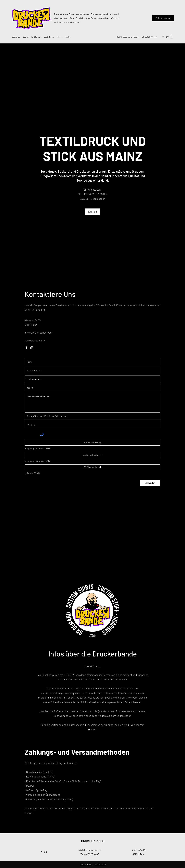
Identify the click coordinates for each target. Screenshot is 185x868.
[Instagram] (167, 37)
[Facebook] (163, 37)
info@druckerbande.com (127, 37)
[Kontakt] (93, 212)
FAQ (83, 864)
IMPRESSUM (100, 864)
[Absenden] (150, 483)
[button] (172, 37)
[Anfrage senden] (163, 18)
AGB (89, 864)
